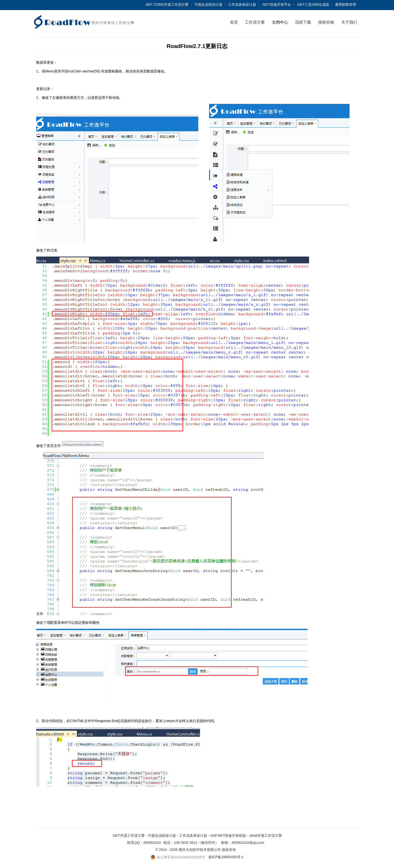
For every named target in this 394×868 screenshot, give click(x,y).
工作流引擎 (255, 22)
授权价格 (326, 22)
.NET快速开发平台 (276, 5)
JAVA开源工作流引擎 (265, 836)
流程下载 (303, 22)
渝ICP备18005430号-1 (226, 857)
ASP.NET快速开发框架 (228, 836)
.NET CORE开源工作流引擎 (167, 5)
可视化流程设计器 (208, 5)
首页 (234, 22)
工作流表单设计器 (242, 5)
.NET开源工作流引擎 (128, 836)
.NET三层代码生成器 (313, 5)
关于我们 (349, 22)
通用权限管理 (346, 5)
